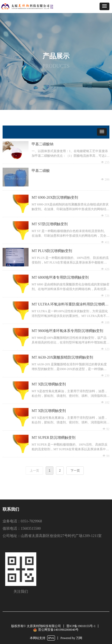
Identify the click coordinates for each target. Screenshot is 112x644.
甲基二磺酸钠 (43, 144)
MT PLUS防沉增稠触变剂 (52, 251)
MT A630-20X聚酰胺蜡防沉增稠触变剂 (62, 357)
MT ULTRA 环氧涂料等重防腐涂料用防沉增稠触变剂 (70, 305)
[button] (104, 6)
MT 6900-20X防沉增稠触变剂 (55, 198)
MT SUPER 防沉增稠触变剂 (54, 438)
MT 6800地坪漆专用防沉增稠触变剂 (60, 277)
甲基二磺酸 (41, 171)
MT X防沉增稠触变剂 (49, 384)
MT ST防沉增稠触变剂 (50, 224)
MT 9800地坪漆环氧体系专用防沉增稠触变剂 (67, 331)
